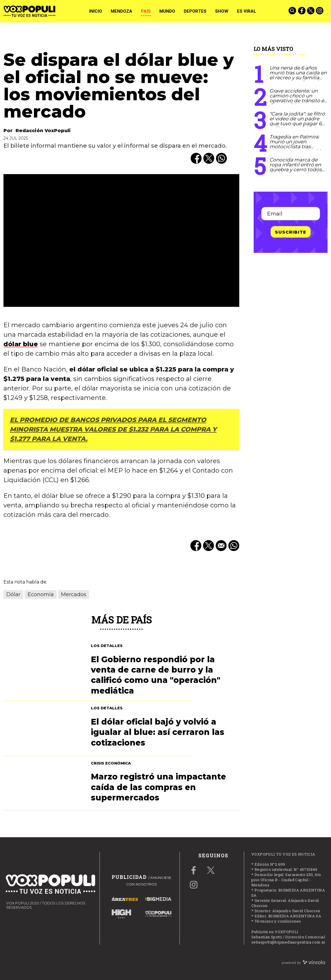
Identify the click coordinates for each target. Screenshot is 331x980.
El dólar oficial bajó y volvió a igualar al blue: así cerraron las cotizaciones (158, 732)
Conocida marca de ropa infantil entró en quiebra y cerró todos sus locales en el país (295, 167)
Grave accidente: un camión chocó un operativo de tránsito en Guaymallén (298, 98)
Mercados (74, 594)
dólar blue (21, 344)
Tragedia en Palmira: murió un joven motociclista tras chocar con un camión (297, 144)
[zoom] (121, 240)
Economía (41, 594)
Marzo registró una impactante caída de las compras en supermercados (158, 787)
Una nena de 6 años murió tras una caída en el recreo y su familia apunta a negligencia (298, 75)
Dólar (13, 594)
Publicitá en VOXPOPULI (275, 932)
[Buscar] (293, 11)
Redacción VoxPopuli (43, 131)
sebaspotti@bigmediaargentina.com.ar (288, 942)
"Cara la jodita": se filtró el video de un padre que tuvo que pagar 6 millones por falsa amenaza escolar (297, 124)
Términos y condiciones (278, 921)
